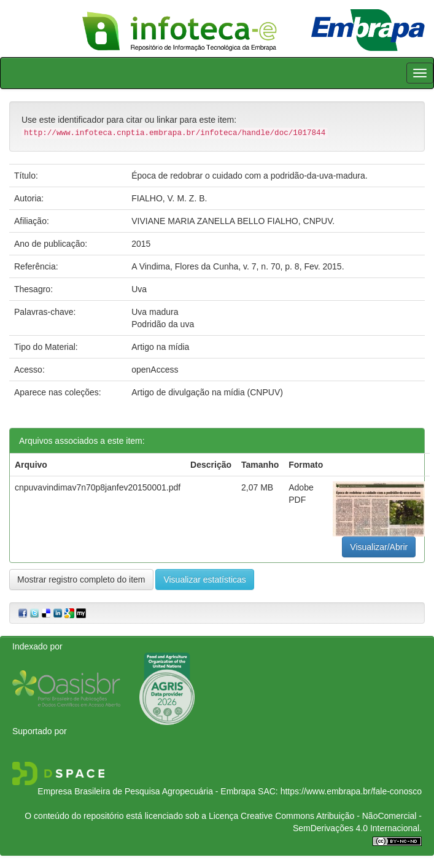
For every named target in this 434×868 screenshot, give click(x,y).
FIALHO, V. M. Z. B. (169, 198)
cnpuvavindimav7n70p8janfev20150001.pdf (98, 487)
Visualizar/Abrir (379, 547)
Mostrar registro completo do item (81, 579)
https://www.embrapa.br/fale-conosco (351, 791)
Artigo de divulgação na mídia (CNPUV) (207, 392)
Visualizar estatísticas (204, 579)
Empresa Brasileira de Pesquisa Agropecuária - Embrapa (146, 791)
